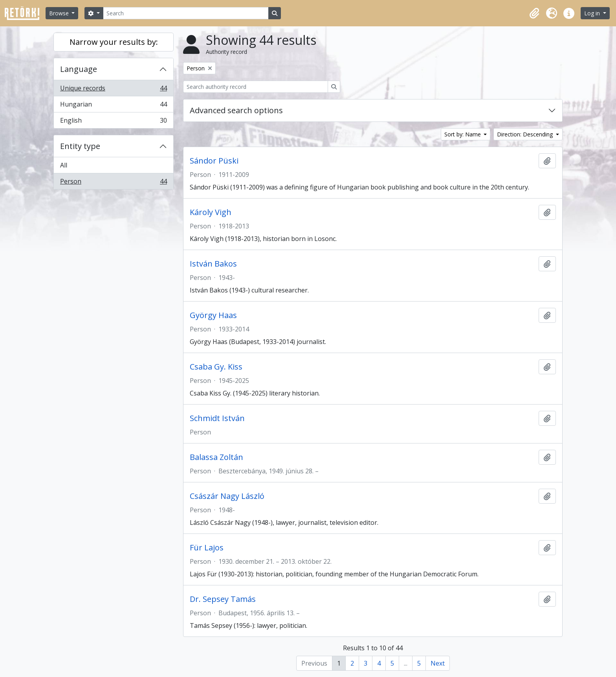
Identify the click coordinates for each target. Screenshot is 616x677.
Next (438, 663)
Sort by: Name (463, 134)
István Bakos (213, 264)
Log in (593, 13)
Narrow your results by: (114, 42)
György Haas (213, 315)
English (113, 122)
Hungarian (113, 106)
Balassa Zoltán (216, 457)
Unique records (113, 90)
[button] (534, 13)
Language (79, 69)
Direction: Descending (526, 134)
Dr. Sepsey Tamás (223, 599)
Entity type (80, 146)
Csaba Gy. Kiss (216, 367)
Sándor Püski (214, 161)
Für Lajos (207, 548)
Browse (60, 13)
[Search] (186, 13)
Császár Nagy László (227, 496)
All (64, 165)
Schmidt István (217, 418)
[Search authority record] (256, 87)
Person (113, 183)
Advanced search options (236, 110)
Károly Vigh (211, 212)
